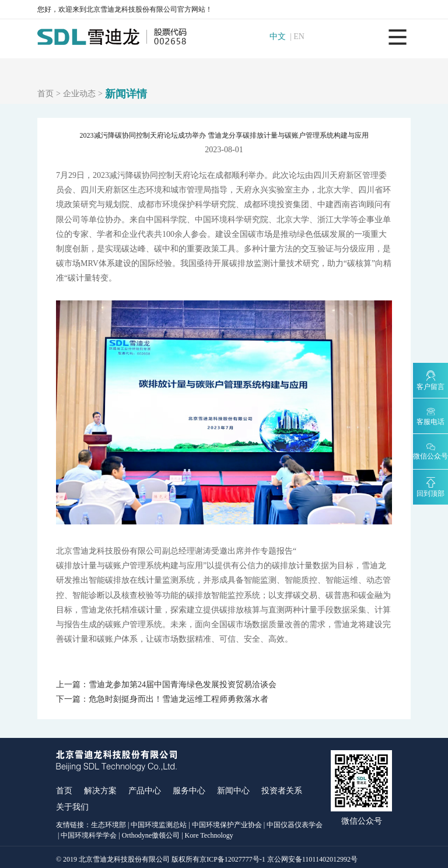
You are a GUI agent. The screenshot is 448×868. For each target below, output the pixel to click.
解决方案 (100, 787)
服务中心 (189, 787)
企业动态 (79, 94)
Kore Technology (209, 831)
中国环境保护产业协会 (227, 821)
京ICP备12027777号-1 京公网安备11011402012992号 (279, 855)
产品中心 (145, 787)
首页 (45, 94)
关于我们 (72, 804)
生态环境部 (108, 821)
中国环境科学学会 (89, 831)
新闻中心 (233, 787)
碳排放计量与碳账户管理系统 (109, 566)
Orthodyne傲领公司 (151, 831)
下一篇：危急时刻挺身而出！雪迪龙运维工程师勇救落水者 (162, 698)
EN (302, 37)
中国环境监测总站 (159, 821)
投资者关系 (282, 787)
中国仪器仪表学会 (295, 821)
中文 (281, 37)
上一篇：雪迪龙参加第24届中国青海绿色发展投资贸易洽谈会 (166, 685)
